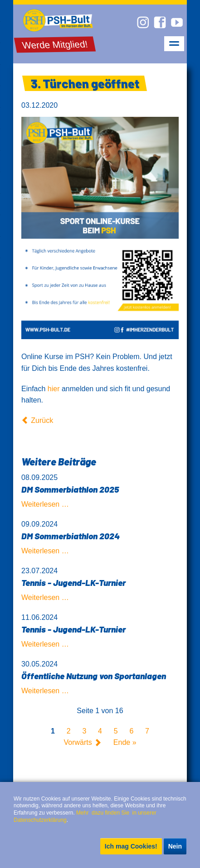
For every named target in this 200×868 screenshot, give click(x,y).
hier (54, 389)
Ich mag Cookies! (131, 846)
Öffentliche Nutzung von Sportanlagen (94, 676)
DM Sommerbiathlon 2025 (70, 489)
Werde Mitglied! (55, 45)
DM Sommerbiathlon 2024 (71, 536)
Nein (175, 846)
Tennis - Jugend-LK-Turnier (73, 583)
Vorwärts (78, 743)
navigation (174, 44)
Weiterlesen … (45, 504)
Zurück (42, 420)
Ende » (125, 743)
